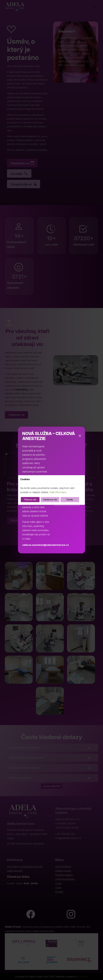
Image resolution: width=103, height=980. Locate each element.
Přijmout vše (30, 500)
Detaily (70, 500)
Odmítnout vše (50, 500)
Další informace (58, 492)
